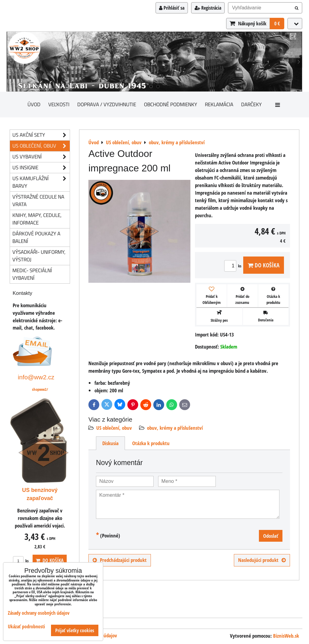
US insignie (41, 168)
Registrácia (208, 8)
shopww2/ (40, 389)
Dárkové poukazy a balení (36, 237)
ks (234, 266)
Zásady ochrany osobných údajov (39, 613)
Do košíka (264, 265)
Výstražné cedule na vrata (38, 200)
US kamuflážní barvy (41, 182)
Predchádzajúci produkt (120, 560)
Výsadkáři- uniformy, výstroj (39, 256)
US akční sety (41, 135)
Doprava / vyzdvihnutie (107, 104)
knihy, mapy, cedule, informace (37, 219)
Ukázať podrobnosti (26, 627)
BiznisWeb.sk (286, 636)
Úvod (34, 104)
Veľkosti (59, 104)
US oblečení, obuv (114, 428)
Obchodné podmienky (170, 104)
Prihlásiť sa (172, 8)
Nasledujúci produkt (262, 560)
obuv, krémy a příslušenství (175, 428)
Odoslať (271, 536)
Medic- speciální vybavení (32, 274)
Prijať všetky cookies (75, 630)
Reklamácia (219, 104)
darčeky (251, 104)
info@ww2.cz (36, 377)
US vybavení (41, 157)
